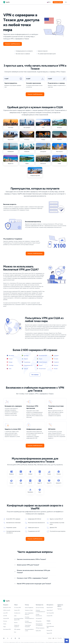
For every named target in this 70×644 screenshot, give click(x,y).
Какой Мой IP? (50, 608)
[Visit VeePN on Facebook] (4, 638)
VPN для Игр (39, 621)
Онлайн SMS (49, 616)
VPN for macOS (7, 610)
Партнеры (60, 609)
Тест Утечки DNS (50, 613)
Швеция (25, 369)
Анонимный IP (39, 618)
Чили (9, 369)
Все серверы (35, 375)
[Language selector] (49, 2)
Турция (40, 365)
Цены (15, 616)
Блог (15, 632)
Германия (55, 356)
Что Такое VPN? (18, 608)
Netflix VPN (38, 631)
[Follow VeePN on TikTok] (11, 638)
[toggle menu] (66, 2)
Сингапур (10, 365)
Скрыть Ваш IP (50, 610)
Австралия (10, 356)
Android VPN (6, 618)
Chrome (5, 621)
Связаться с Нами (29, 610)
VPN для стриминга (40, 628)
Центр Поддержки (29, 608)
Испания (55, 359)
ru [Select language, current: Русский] (49, 2)
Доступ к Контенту (40, 608)
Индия (39, 359)
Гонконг (10, 359)
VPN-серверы (17, 629)
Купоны (16, 623)
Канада (10, 362)
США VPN (49, 624)
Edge (4, 627)
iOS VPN (5, 616)
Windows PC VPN (7, 608)
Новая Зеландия (42, 362)
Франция (55, 365)
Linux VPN (5, 613)
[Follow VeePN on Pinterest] (19, 638)
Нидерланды (26, 362)
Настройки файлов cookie (29, 630)
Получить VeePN (58, 2)
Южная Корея (41, 369)
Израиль (25, 359)
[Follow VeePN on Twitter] (8, 638)
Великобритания (42, 356)
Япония (55, 369)
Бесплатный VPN (7, 629)
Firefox (5, 624)
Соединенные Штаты (28, 365)
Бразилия (25, 356)
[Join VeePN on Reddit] (15, 638)
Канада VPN (49, 630)
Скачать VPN (17, 610)
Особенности (17, 613)
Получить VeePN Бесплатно (13, 44)
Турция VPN (49, 633)
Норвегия (55, 362)
